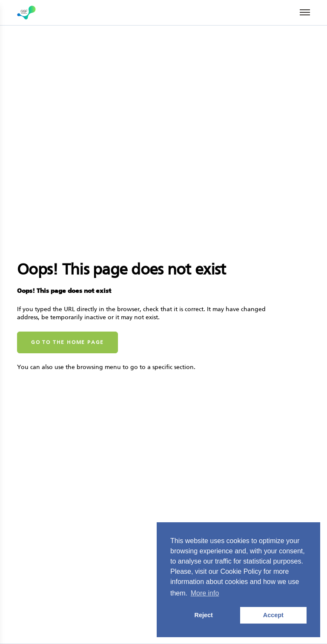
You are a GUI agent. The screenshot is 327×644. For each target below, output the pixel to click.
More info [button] (205, 593)
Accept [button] (273, 615)
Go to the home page (67, 342)
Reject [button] (204, 615)
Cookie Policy (241, 571)
